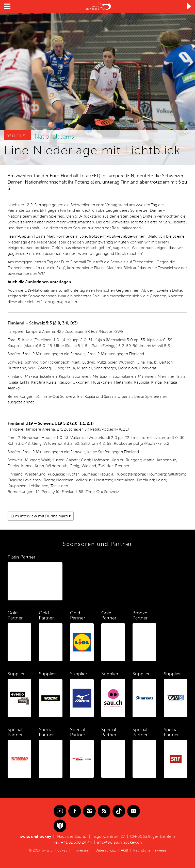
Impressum (81, 850)
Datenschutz (106, 850)
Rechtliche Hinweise (150, 850)
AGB (125, 850)
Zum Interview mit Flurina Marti (39, 516)
